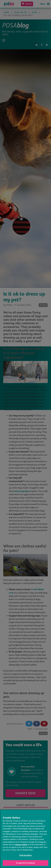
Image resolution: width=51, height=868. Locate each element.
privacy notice (21, 845)
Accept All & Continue (26, 863)
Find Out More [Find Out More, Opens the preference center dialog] (26, 855)
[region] (26, 839)
